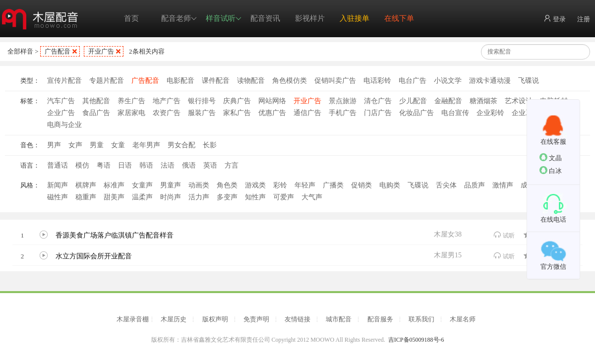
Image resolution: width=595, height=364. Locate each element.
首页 (131, 18)
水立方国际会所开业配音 (94, 256)
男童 (97, 145)
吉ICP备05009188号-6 (416, 340)
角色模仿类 (290, 81)
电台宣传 (455, 113)
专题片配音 (107, 81)
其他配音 (96, 101)
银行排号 (202, 101)
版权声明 (215, 319)
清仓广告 (378, 101)
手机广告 (343, 113)
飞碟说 (529, 81)
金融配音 (448, 101)
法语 (168, 165)
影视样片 (310, 18)
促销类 (361, 185)
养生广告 (131, 101)
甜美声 (114, 197)
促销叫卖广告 (335, 81)
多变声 (227, 197)
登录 (555, 19)
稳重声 (86, 197)
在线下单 (399, 18)
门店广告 (378, 113)
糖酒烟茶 (483, 101)
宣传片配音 (64, 81)
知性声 (255, 197)
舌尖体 (446, 185)
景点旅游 (343, 101)
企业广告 (61, 113)
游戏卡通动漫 (490, 81)
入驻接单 (355, 18)
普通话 (58, 165)
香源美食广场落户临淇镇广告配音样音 (115, 235)
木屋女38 (448, 234)
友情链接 (297, 319)
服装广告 (202, 113)
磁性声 (58, 197)
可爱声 (284, 197)
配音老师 (179, 19)
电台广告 (413, 81)
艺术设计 (519, 101)
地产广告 (167, 101)
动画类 (199, 185)
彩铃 (280, 185)
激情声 (503, 185)
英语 (210, 165)
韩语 (146, 165)
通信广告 (307, 113)
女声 (75, 145)
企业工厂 (526, 113)
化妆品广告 (416, 113)
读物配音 (251, 81)
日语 (125, 165)
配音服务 (380, 319)
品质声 (475, 185)
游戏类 (255, 185)
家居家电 (131, 113)
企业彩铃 (490, 113)
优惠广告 (272, 113)
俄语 (189, 165)
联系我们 (421, 319)
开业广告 (101, 51)
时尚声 (171, 197)
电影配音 (180, 81)
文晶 (551, 157)
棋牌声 (86, 185)
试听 (504, 235)
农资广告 (167, 113)
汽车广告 (61, 101)
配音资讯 (265, 18)
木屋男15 (448, 255)
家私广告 (237, 113)
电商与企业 (64, 125)
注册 (584, 19)
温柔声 (142, 197)
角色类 (227, 185)
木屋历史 (174, 319)
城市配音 (339, 319)
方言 (232, 165)
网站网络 (272, 101)
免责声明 (256, 319)
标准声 (114, 185)
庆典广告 (237, 101)
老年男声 (146, 145)
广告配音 (58, 51)
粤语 (104, 165)
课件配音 (216, 81)
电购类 (390, 185)
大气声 (312, 197)
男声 (54, 145)
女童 (118, 145)
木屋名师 (463, 319)
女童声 (142, 185)
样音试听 (224, 19)
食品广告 (96, 113)
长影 (210, 145)
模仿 (82, 165)
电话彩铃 (377, 81)
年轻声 (305, 185)
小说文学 (448, 81)
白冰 (551, 170)
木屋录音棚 (133, 319)
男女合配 (181, 145)
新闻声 (58, 185)
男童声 (171, 185)
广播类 (333, 185)
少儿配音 (413, 101)
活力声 (199, 197)
